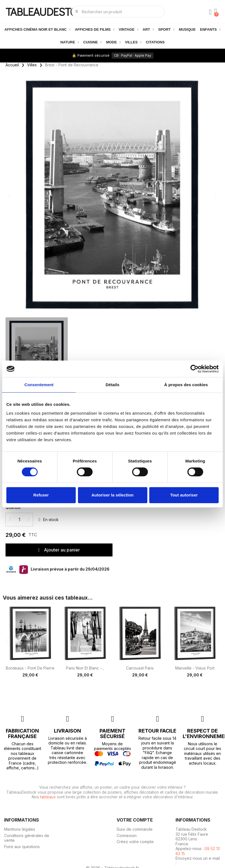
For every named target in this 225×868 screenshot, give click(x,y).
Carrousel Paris (140, 668)
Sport (166, 30)
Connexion (127, 836)
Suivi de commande (135, 829)
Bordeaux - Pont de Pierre (30, 668)
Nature (70, 42)
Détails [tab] (112, 385)
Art (148, 30)
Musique (187, 29)
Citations (155, 42)
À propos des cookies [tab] (186, 385)
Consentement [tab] (39, 385)
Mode (113, 42)
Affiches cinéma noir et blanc (37, 30)
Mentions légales (20, 829)
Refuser (41, 495)
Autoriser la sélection (113, 495)
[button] (9, 195)
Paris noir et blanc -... (85, 668)
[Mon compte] (210, 12)
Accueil (12, 65)
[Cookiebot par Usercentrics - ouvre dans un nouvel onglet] (194, 369)
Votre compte (135, 820)
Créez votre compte (135, 842)
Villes (133, 42)
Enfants (210, 30)
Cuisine (92, 42)
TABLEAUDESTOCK (48, 11)
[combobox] (118, 12)
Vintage (129, 30)
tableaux (48, 797)
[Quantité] (19, 520)
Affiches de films (95, 30)
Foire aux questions (22, 847)
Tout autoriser (184, 495)
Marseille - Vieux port (195, 668)
